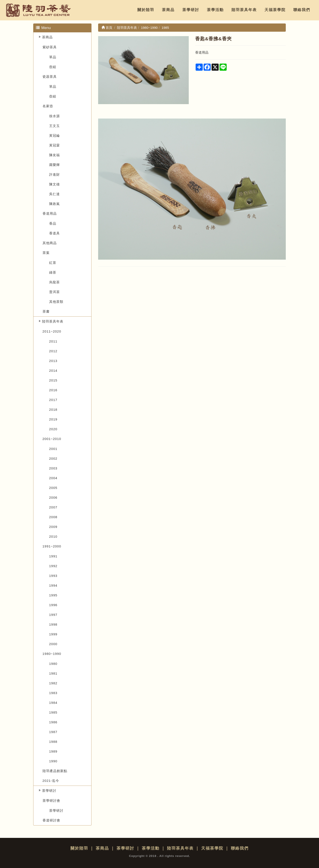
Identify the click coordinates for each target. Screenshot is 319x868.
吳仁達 (54, 194)
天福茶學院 (275, 10)
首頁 (107, 28)
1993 (53, 576)
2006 (53, 497)
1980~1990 (52, 654)
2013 (53, 361)
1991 (53, 556)
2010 (53, 536)
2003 (53, 468)
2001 (53, 449)
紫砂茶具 (50, 47)
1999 (53, 634)
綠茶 (53, 272)
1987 (53, 732)
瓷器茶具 (50, 77)
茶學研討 (191, 10)
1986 (53, 722)
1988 (53, 742)
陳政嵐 (54, 204)
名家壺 (48, 106)
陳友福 (54, 155)
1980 (53, 664)
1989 (53, 751)
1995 (53, 595)
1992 (53, 566)
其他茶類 (56, 302)
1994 (53, 585)
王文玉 (54, 126)
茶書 (46, 311)
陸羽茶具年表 (244, 10)
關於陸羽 (146, 10)
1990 (53, 761)
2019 (53, 419)
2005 (53, 488)
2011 (53, 341)
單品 (53, 57)
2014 (53, 371)
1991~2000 (52, 546)
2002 (53, 458)
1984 (53, 703)
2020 (53, 429)
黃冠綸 (54, 135)
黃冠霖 (54, 145)
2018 (53, 410)
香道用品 (50, 213)
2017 (53, 400)
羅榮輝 (54, 165)
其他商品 (50, 243)
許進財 (54, 174)
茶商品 (168, 10)
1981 (53, 673)
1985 (53, 712)
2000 (53, 644)
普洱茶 (54, 292)
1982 (53, 683)
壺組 (53, 67)
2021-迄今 (51, 781)
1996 (53, 605)
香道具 (54, 233)
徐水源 (54, 116)
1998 (53, 624)
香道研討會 (51, 820)
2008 (53, 517)
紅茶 (53, 263)
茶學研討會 (51, 801)
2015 (53, 380)
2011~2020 (52, 331)
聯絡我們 (302, 10)
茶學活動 (215, 10)
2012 (53, 351)
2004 (53, 478)
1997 (53, 615)
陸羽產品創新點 (55, 771)
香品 (53, 223)
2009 (53, 527)
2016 (53, 390)
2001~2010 (52, 439)
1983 (53, 693)
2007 (53, 507)
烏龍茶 (54, 282)
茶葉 (46, 253)
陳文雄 (54, 184)
